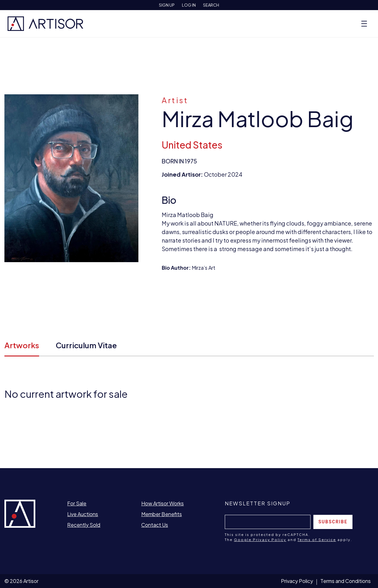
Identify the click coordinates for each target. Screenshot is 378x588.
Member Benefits (162, 514)
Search (211, 5)
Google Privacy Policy (260, 540)
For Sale (77, 503)
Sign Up (167, 5)
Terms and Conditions (346, 581)
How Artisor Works (163, 503)
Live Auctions (83, 514)
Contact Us (155, 525)
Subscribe (333, 522)
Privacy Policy (297, 581)
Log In (189, 5)
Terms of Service (317, 540)
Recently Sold (84, 525)
